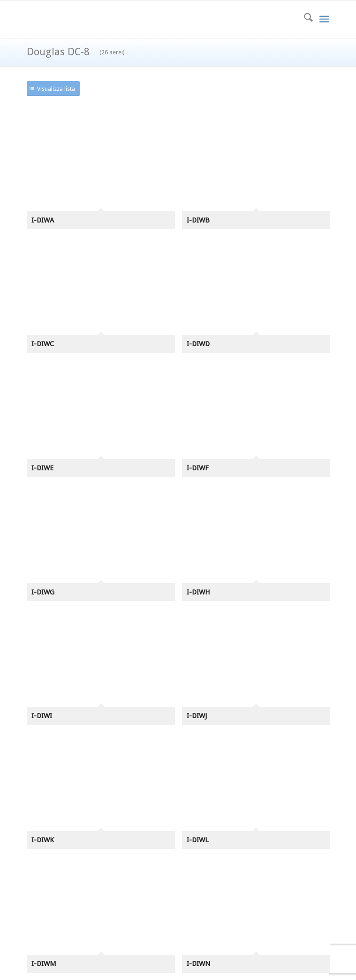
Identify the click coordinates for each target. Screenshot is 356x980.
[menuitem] (304, 19)
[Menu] (324, 19)
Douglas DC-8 (76, 52)
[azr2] (148, 19)
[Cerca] (304, 19)
